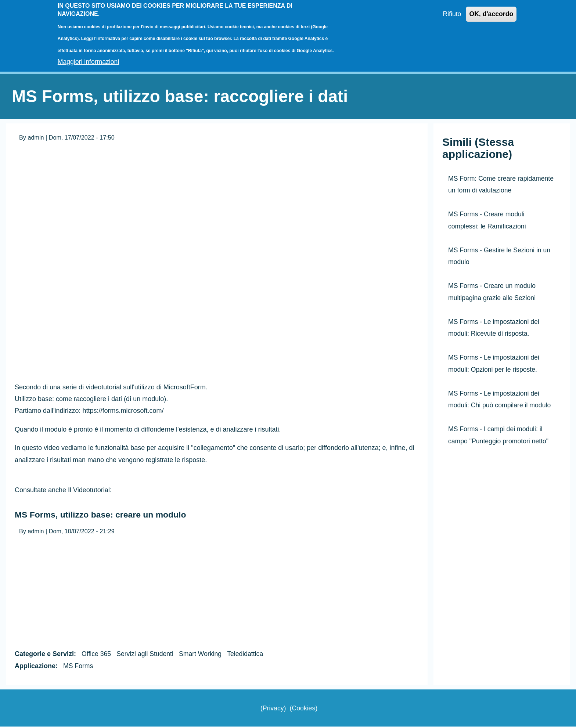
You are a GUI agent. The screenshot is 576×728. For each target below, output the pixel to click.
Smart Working (203, 655)
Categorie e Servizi (44, 655)
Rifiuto (451, 14)
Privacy (273, 709)
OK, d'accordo (491, 14)
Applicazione (35, 667)
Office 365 (97, 655)
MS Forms (78, 667)
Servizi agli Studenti (146, 655)
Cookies (304, 709)
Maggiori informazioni (89, 62)
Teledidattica (248, 655)
